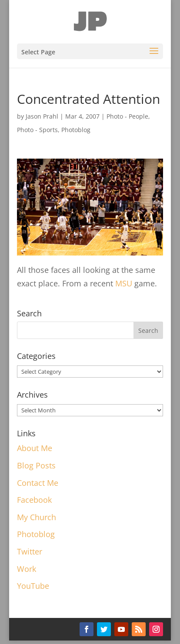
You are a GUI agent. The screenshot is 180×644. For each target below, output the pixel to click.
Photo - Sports (37, 130)
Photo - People (127, 116)
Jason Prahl (42, 116)
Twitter (30, 551)
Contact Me (38, 483)
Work (27, 569)
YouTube (33, 586)
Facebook (34, 500)
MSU (124, 283)
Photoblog (76, 130)
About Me (35, 448)
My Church (37, 517)
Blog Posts (36, 465)
